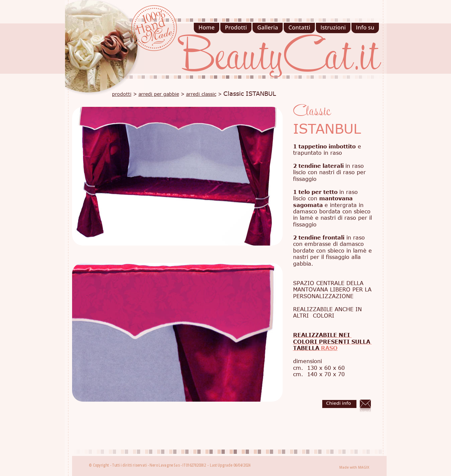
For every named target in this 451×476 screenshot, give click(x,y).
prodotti (122, 94)
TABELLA (307, 348)
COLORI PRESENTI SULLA (332, 342)
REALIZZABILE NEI (322, 335)
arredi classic (201, 94)
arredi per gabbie (159, 94)
